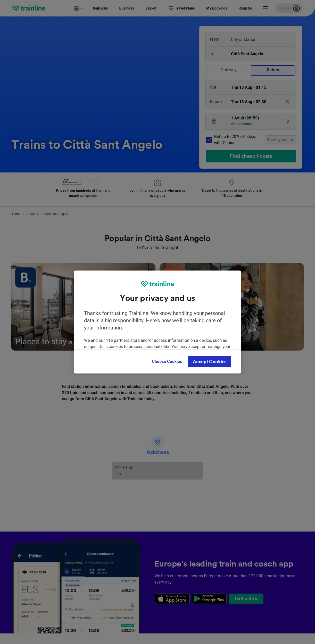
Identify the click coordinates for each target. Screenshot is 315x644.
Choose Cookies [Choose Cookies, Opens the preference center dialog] (167, 362)
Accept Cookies (210, 362)
